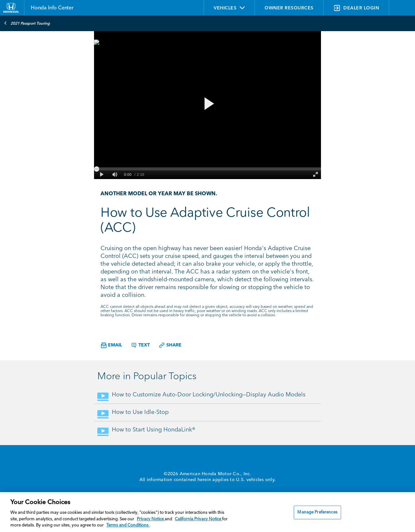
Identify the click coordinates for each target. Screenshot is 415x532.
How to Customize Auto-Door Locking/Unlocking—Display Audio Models (209, 395)
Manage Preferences (317, 512)
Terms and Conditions (128, 525)
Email (111, 345)
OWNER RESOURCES (289, 8)
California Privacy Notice (198, 519)
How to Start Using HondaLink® (154, 430)
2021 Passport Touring (27, 23)
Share (170, 345)
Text (140, 345)
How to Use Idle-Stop (140, 412)
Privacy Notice (151, 519)
